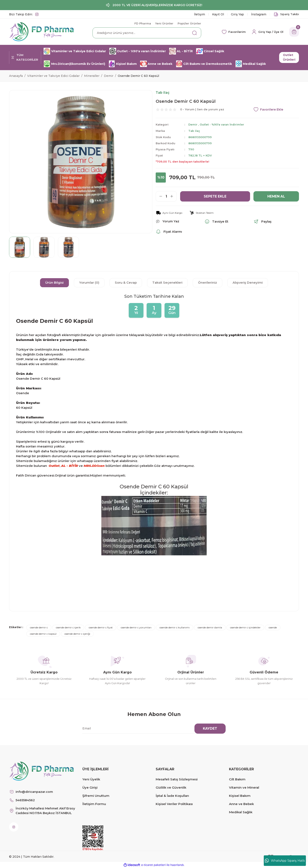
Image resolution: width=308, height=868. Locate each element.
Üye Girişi (90, 787)
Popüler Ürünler (189, 23)
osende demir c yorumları (136, 627)
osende (273, 627)
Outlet (54, 466)
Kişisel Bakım (240, 796)
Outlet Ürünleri (288, 57)
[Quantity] (166, 196)
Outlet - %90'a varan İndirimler (223, 125)
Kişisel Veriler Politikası (174, 804)
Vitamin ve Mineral (244, 787)
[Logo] (42, 31)
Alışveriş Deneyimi (248, 282)
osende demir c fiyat (101, 627)
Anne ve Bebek (241, 804)
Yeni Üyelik (91, 779)
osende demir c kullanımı (175, 627)
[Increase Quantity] (173, 196)
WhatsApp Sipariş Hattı (285, 861)
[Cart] (293, 32)
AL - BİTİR (70, 466)
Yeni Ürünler (164, 23)
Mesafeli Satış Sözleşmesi (177, 779)
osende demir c (39, 627)
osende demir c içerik (68, 627)
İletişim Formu (94, 804)
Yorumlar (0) (89, 282)
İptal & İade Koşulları (172, 796)
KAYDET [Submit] (210, 728)
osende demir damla (210, 627)
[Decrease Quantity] (159, 196)
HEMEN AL (276, 196)
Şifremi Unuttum (96, 796)
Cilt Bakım (237, 779)
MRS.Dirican (94, 466)
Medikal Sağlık (241, 812)
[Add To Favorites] (276, 110)
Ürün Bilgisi (54, 282)
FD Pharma (143, 23)
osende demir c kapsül (43, 634)
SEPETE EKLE (215, 196)
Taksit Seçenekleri (167, 282)
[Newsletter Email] (151, 729)
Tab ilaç (194, 131)
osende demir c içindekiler (245, 627)
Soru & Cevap (126, 282)
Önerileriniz (208, 282)
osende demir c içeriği (77, 634)
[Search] (147, 33)
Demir (193, 125)
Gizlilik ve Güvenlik (171, 787)
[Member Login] (266, 32)
